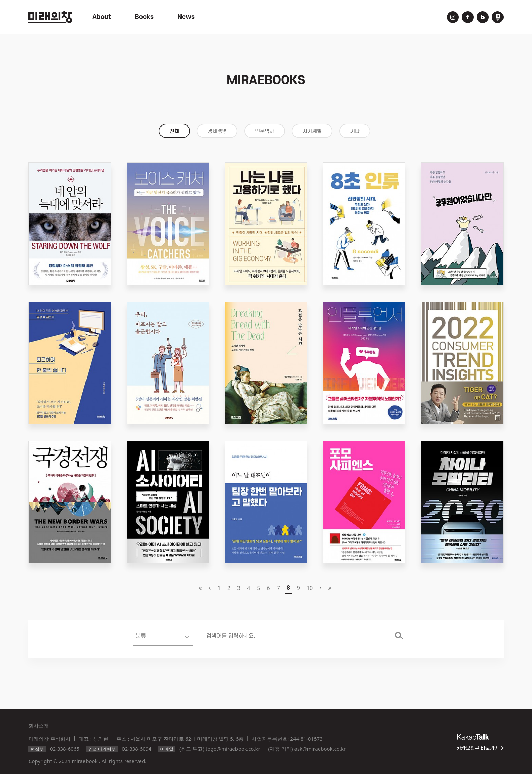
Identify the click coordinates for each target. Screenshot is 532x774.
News (186, 17)
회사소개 (39, 725)
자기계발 (312, 131)
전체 (174, 131)
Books (144, 17)
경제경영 (217, 131)
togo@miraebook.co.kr (233, 749)
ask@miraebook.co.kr (320, 749)
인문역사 (265, 131)
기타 (355, 131)
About (102, 17)
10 (310, 588)
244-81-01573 (306, 739)
